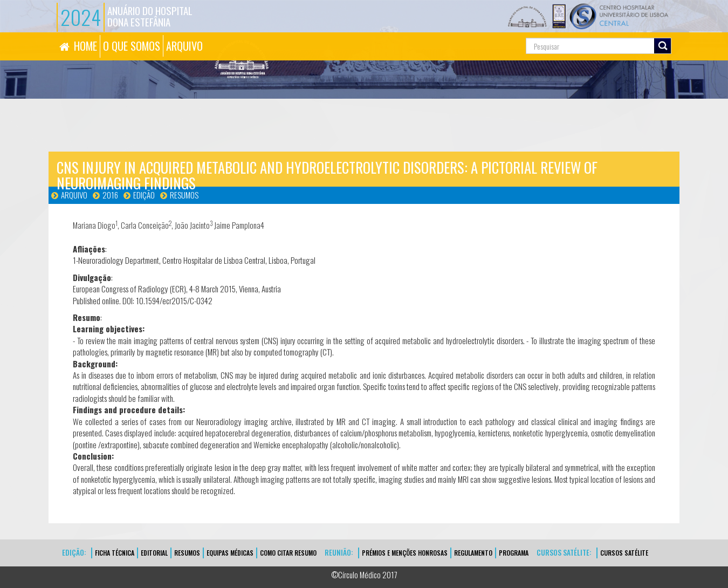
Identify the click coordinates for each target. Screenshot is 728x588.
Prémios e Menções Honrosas (405, 553)
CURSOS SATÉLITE (624, 553)
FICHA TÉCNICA (115, 553)
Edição (144, 195)
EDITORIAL (154, 553)
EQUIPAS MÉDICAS (230, 553)
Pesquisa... (478, 33)
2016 (110, 195)
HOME (85, 46)
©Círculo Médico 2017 (364, 575)
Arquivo (74, 195)
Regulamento (473, 553)
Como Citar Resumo (288, 553)
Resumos (184, 195)
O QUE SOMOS (132, 46)
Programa (514, 553)
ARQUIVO (184, 46)
